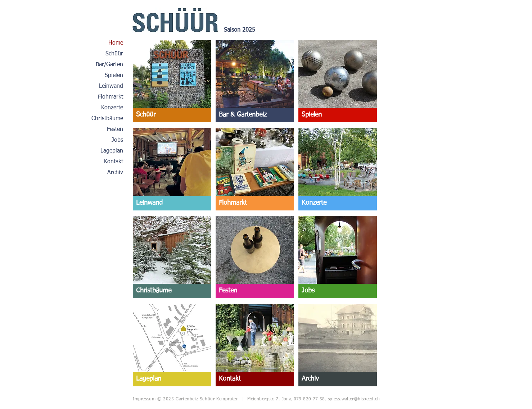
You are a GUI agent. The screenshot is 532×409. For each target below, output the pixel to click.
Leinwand (111, 86)
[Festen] (255, 291)
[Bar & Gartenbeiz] (255, 115)
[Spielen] (338, 115)
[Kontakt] (255, 379)
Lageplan (112, 151)
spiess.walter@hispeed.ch (354, 399)
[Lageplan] (172, 379)
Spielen (114, 76)
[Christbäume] (172, 291)
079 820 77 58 (309, 399)
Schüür (114, 54)
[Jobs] (338, 291)
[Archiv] (338, 379)
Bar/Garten (109, 65)
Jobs (117, 140)
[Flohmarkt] (255, 203)
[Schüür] (172, 115)
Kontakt (114, 162)
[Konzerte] (338, 203)
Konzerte (112, 108)
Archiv (115, 173)
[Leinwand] (172, 203)
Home (116, 43)
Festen (115, 129)
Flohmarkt (111, 97)
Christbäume (107, 119)
